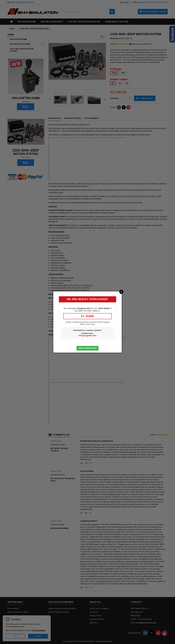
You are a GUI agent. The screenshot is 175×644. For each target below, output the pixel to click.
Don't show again (87, 348)
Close (121, 292)
